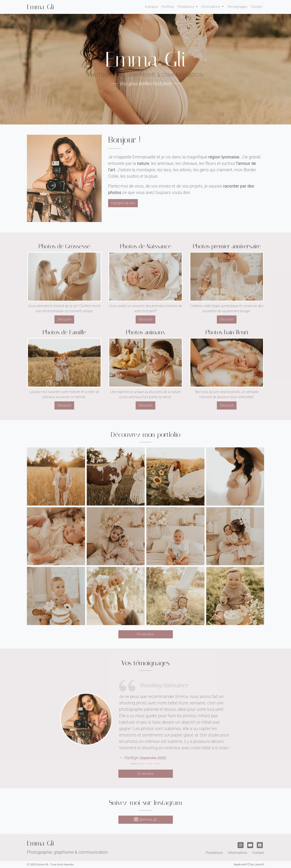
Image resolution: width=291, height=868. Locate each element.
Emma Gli (41, 7)
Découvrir (64, 319)
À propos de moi (123, 203)
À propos (151, 7)
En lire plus (146, 774)
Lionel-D (259, 864)
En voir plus (145, 634)
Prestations (186, 7)
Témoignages (237, 7)
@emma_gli (145, 820)
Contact (256, 7)
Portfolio (168, 7)
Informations (211, 7)
